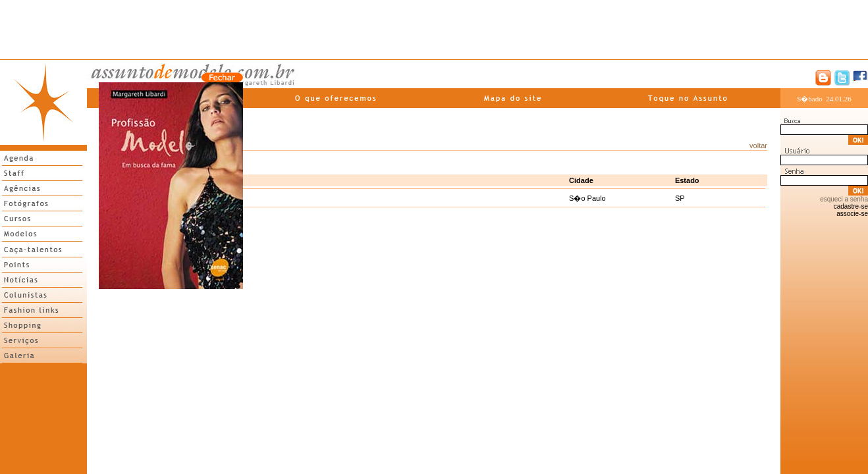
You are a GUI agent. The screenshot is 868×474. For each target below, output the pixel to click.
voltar (758, 145)
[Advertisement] (434, 30)
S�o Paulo (587, 198)
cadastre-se (851, 206)
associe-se (852, 214)
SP (680, 198)
